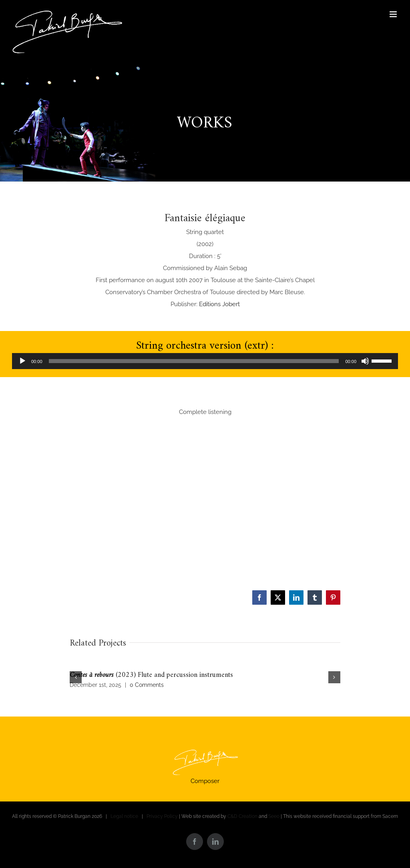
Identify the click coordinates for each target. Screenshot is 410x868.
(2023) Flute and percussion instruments (151, 675)
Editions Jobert (219, 304)
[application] (205, 361)
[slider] (194, 361)
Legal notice (124, 816)
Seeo (274, 816)
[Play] (22, 361)
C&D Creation (242, 816)
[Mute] (365, 361)
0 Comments (147, 685)
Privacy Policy (162, 816)
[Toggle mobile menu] (394, 14)
